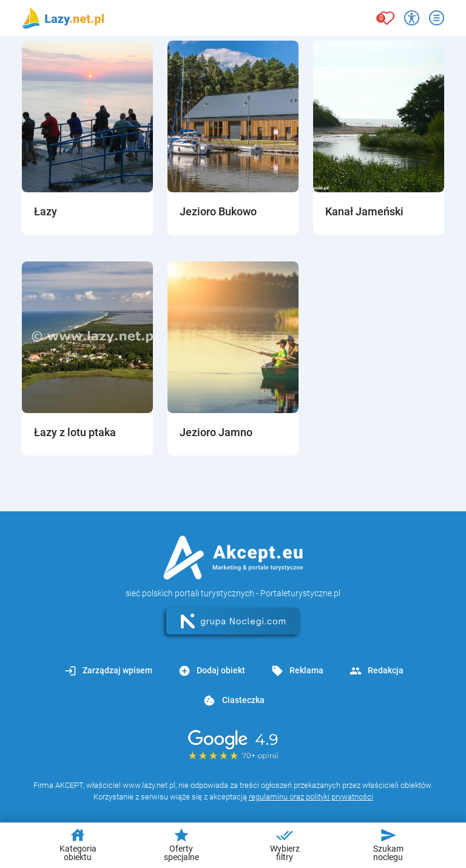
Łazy (46, 211)
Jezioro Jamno (216, 432)
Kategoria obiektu (78, 844)
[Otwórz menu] (437, 18)
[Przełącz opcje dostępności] (412, 18)
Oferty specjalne (181, 844)
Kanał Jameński (364, 211)
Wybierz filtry (285, 844)
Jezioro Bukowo (218, 211)
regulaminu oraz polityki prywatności (311, 797)
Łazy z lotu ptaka (75, 432)
